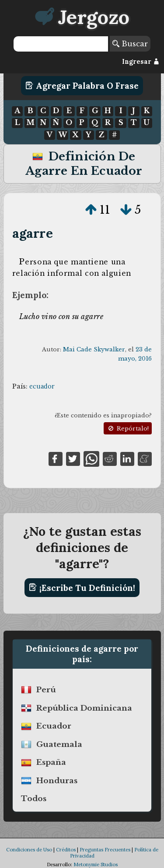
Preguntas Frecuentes (105, 850)
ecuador (42, 386)
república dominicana (84, 708)
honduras (57, 781)
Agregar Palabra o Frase (82, 86)
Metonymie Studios (96, 865)
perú (46, 690)
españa (51, 763)
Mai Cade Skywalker (94, 349)
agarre (33, 233)
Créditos (66, 850)
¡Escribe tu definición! (82, 587)
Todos (34, 799)
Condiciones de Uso (29, 850)
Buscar (130, 44)
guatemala (59, 744)
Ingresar (141, 62)
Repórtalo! (128, 429)
